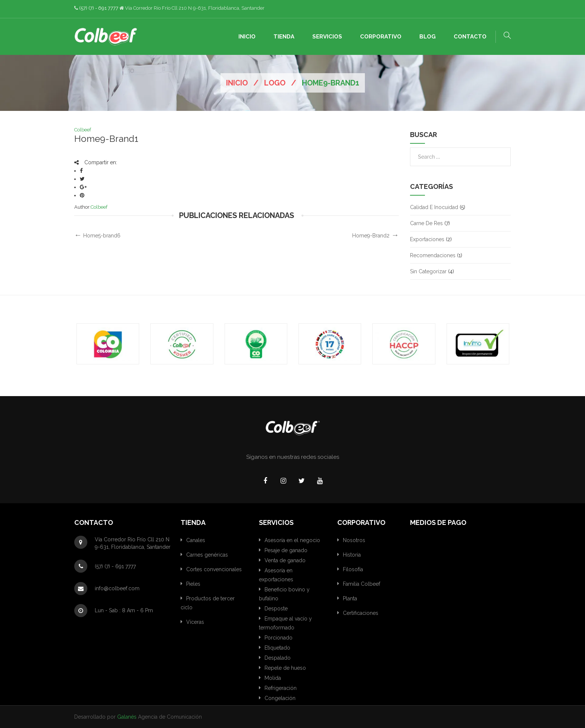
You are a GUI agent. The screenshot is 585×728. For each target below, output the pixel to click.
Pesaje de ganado (286, 550)
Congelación (280, 698)
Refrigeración (281, 688)
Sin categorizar (428, 271)
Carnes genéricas (207, 555)
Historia (352, 555)
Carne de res (426, 223)
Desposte (276, 609)
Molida (273, 678)
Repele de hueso (285, 668)
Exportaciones (427, 239)
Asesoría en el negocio (292, 540)
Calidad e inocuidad (434, 207)
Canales (196, 540)
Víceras (195, 622)
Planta (350, 598)
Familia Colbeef (362, 584)
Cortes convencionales (214, 569)
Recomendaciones (433, 255)
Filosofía (353, 569)
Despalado (278, 658)
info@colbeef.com (117, 588)
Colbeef (83, 130)
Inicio (237, 83)
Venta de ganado (285, 560)
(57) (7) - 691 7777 (99, 8)
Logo (275, 83)
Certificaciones (361, 613)
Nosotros (354, 540)
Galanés (127, 717)
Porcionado (279, 638)
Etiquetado (277, 648)
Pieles (193, 584)
